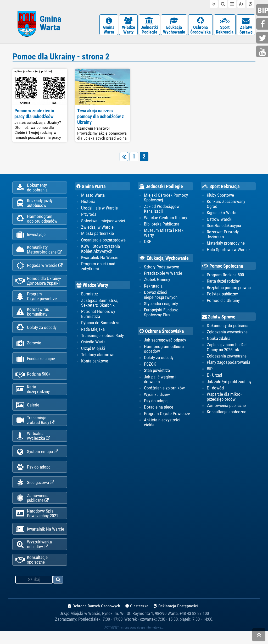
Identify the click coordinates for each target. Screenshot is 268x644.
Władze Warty (92, 287)
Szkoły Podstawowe (161, 268)
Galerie (27, 413)
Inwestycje (30, 237)
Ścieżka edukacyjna (224, 227)
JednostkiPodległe (149, 26)
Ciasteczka (137, 619)
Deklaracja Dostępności (176, 619)
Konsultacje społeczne (32, 573)
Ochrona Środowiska (161, 333)
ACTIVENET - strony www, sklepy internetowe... (134, 640)
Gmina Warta (91, 188)
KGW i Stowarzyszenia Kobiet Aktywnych (100, 250)
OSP (148, 243)
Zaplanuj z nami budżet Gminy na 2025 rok (227, 349)
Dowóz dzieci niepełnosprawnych (161, 296)
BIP (210, 370)
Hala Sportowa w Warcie (228, 251)
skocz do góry (259, 636)
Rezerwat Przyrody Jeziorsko (223, 235)
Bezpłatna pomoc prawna (229, 289)
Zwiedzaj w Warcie (97, 228)
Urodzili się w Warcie (99, 209)
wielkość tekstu (241, 4)
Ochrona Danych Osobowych (94, 619)
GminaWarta (109, 26)
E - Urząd (214, 377)
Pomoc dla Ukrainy (223, 302)
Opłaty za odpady (36, 333)
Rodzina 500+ (33, 381)
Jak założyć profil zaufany (229, 383)
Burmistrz (90, 295)
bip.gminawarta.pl (263, 10)
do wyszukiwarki (223, 4)
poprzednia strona (125, 158)
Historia (88, 203)
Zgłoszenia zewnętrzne (227, 357)
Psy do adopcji (34, 477)
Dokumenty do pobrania (228, 327)
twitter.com (263, 38)
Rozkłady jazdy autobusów (34, 205)
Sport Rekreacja (221, 188)
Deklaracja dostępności (250, 4)
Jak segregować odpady (165, 342)
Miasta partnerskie (97, 235)
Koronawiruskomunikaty (32, 317)
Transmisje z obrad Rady (102, 337)
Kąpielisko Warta (222, 214)
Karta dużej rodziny (223, 283)
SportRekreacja (225, 26)
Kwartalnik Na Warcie (40, 541)
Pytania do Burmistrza (100, 324)
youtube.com (263, 52)
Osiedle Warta (93, 344)
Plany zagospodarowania (228, 364)
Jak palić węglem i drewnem (160, 381)
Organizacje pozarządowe (103, 241)
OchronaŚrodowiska (200, 26)
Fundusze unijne (35, 365)
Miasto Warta (93, 196)
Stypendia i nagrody (161, 305)
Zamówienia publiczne (32, 509)
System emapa (37, 461)
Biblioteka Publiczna (162, 225)
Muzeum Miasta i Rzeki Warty (164, 234)
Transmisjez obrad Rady (35, 429)
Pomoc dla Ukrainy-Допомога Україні (38, 285)
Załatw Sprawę (219, 318)
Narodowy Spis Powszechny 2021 (37, 525)
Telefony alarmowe (98, 356)
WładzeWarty (128, 26)
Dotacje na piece (159, 409)
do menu (232, 4)
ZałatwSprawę (246, 26)
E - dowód (215, 390)
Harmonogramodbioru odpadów (36, 221)
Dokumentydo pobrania (32, 189)
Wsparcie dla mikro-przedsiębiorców (224, 398)
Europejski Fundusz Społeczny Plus (161, 314)
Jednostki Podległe (161, 188)
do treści (214, 4)
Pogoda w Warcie (39, 269)
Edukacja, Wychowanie (164, 260)
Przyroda (89, 216)
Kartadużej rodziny (33, 397)
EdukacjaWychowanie (174, 26)
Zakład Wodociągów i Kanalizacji (163, 210)
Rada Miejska (93, 331)
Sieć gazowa (35, 493)
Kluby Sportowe (220, 196)
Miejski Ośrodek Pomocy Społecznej (166, 199)
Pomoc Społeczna (222, 267)
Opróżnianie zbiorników (164, 390)
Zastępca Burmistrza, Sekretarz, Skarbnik (100, 304)
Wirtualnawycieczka (33, 445)
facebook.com (263, 24)
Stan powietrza (157, 372)
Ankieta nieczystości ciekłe (162, 424)
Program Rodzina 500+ (226, 276)
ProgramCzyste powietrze (36, 301)
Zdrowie (28, 349)
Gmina (51, 24)
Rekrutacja (153, 287)
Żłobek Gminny (157, 281)
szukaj (58, 593)
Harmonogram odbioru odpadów (164, 350)
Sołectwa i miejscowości (103, 222)
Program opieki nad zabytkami (98, 268)
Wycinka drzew (157, 396)
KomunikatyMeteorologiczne (39, 253)
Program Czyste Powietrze (167, 415)
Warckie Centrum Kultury (166, 219)
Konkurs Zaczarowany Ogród (226, 205)
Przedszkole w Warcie (163, 274)
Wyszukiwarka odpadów (34, 557)
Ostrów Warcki (220, 220)
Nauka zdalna (219, 340)
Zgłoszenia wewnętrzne (227, 333)
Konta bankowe (95, 363)
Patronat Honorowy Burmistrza (98, 315)
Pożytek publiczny (222, 295)
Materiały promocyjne (226, 244)
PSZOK (150, 366)
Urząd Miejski (93, 350)
